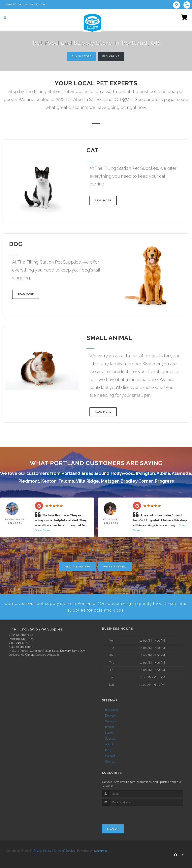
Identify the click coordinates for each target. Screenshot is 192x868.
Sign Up (113, 829)
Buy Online (112, 56)
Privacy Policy (42, 851)
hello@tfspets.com (21, 647)
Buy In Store (81, 56)
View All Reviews (78, 567)
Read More (103, 201)
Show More (42, 530)
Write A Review (115, 567)
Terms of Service (64, 851)
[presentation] (123, 814)
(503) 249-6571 (18, 643)
